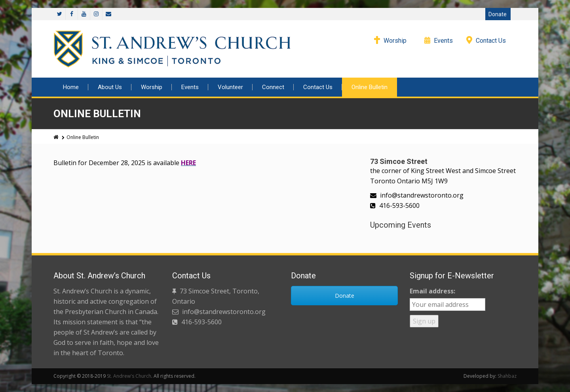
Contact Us (491, 41)
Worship (395, 41)
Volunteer (230, 87)
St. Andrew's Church (129, 376)
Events (443, 41)
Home (71, 87)
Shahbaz (507, 376)
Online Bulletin (370, 87)
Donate (498, 14)
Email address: (432, 291)
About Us (110, 87)
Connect (273, 87)
